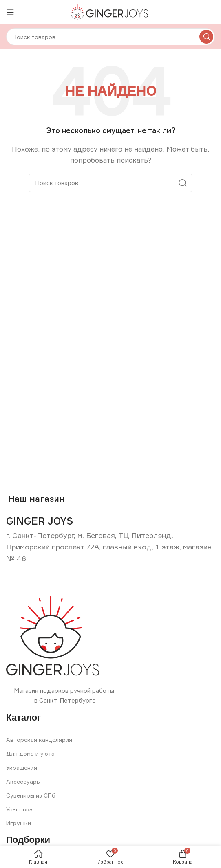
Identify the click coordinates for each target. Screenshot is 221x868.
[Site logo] (111, 12)
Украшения (22, 768)
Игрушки (19, 823)
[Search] (110, 37)
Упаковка (19, 809)
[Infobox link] (40, 521)
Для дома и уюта (30, 753)
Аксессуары (23, 781)
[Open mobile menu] (10, 12)
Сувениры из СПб (31, 795)
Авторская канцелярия (39, 739)
